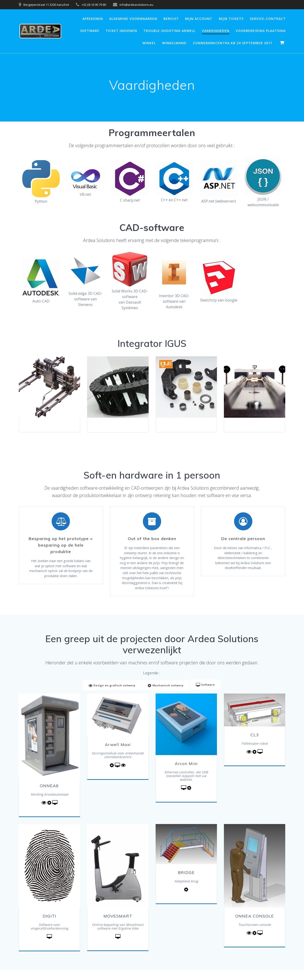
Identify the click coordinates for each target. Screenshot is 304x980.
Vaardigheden (216, 31)
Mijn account (199, 19)
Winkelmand (174, 43)
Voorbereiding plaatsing (261, 31)
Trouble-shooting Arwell (169, 31)
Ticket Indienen (121, 31)
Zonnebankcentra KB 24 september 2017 (233, 43)
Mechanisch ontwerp (166, 696)
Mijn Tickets (231, 19)
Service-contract (268, 19)
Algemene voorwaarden (133, 19)
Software (90, 31)
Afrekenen (93, 19)
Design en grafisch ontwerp (111, 696)
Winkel (149, 43)
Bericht (171, 19)
